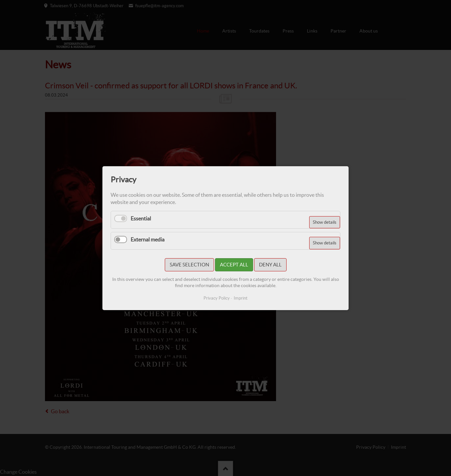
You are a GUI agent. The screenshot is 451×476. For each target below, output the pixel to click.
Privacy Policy (217, 298)
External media (148, 239)
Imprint (241, 298)
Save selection (189, 265)
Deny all (270, 265)
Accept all (234, 265)
